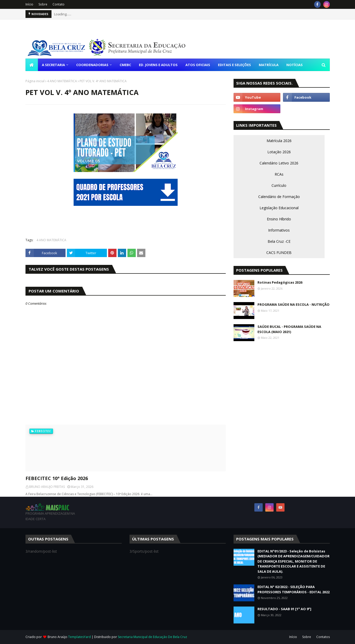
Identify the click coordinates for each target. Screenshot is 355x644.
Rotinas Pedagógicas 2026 (280, 282)
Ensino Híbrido (279, 219)
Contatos (323, 637)
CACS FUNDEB (279, 253)
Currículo (279, 185)
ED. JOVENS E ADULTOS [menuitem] (158, 65)
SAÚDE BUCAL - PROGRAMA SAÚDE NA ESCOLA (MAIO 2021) (289, 329)
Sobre (43, 4)
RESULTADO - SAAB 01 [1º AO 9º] (284, 609)
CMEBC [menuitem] (125, 65)
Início (29, 4)
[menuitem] (32, 65)
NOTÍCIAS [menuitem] (295, 65)
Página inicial (35, 81)
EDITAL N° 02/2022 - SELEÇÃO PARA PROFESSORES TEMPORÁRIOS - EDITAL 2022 (293, 589)
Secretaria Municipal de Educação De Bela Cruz (152, 637)
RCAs (279, 174)
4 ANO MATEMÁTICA (62, 81)
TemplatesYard (79, 637)
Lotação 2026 (279, 152)
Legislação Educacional (279, 208)
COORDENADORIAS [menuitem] (92, 65)
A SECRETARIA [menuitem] (53, 65)
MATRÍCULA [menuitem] (269, 65)
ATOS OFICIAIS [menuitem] (198, 65)
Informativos (279, 230)
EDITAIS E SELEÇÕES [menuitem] (234, 65)
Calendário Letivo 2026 (279, 163)
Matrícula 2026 (279, 141)
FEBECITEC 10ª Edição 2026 (57, 478)
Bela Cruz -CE (279, 241)
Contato (59, 4)
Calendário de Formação (279, 197)
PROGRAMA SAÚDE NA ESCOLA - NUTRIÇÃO (293, 304)
